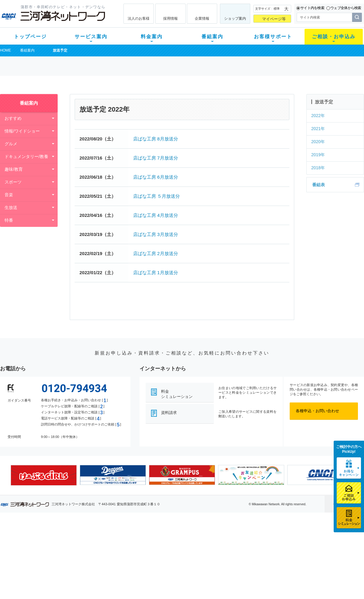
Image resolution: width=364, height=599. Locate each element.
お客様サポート (273, 37)
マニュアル (214, 545)
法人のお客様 (139, 19)
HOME (5, 50)
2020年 (318, 142)
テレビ (75, 537)
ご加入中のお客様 (40, 545)
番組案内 (212, 37)
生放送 (11, 207)
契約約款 (77, 584)
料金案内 (152, 37)
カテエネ (77, 576)
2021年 (318, 129)
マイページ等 (274, 19)
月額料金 (122, 545)
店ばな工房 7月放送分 (156, 158)
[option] (44, 475)
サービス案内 (91, 37)
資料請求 (169, 413)
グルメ (11, 144)
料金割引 (122, 552)
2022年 (318, 116)
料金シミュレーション (177, 394)
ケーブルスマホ (83, 560)
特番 (9, 220)
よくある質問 (216, 537)
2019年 (318, 155)
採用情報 (170, 19)
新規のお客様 (36, 537)
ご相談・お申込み (334, 37)
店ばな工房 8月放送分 (156, 139)
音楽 (9, 195)
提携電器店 (260, 545)
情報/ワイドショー (22, 131)
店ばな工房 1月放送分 (156, 273)
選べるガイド (36, 552)
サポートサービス (220, 552)
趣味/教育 (14, 169)
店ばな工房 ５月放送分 (157, 196)
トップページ (30, 37)
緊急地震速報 (81, 568)
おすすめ (13, 118)
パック (120, 560)
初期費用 (122, 537)
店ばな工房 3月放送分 (156, 234)
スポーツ (13, 182)
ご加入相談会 (261, 552)
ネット (75, 545)
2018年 (318, 168)
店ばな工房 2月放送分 (156, 253)
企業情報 (202, 19)
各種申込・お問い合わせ (317, 411)
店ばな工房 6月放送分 (156, 177)
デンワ (75, 552)
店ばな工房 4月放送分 (156, 215)
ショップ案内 (235, 19)
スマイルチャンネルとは (181, 537)
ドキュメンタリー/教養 (26, 156)
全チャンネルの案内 (177, 558)
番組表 (318, 185)
